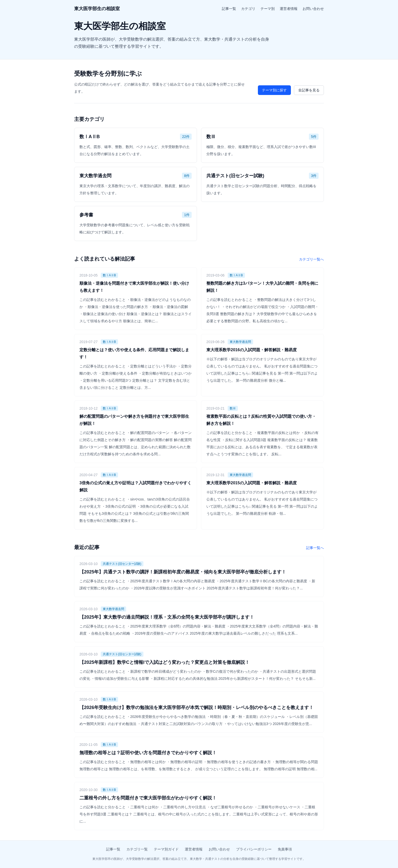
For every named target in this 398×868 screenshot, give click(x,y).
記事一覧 (229, 9)
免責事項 (285, 849)
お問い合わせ (313, 9)
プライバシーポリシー (254, 849)
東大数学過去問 (240, 342)
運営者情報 (289, 9)
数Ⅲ (233, 408)
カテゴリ (248, 9)
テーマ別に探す (274, 90)
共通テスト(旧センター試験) (122, 564)
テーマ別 (268, 9)
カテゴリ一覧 (137, 849)
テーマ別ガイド (166, 849)
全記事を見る (309, 90)
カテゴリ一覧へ (311, 259)
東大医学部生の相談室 (97, 9)
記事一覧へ (315, 548)
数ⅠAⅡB (109, 275)
